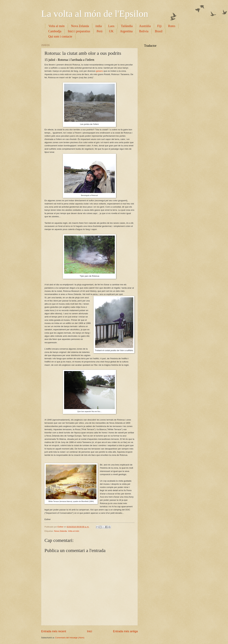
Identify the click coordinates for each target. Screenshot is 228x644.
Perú (100, 31)
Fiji (159, 26)
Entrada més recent (54, 631)
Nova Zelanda (80, 26)
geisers (99, 71)
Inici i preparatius (79, 31)
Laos (111, 26)
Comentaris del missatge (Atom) (70, 638)
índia (99, 26)
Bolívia (144, 31)
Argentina (126, 31)
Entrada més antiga (125, 631)
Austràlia (145, 26)
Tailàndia (127, 26)
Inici (89, 631)
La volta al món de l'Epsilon (95, 14)
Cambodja (55, 31)
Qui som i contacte (60, 36)
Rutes (172, 26)
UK (111, 31)
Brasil (159, 31)
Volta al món (57, 26)
